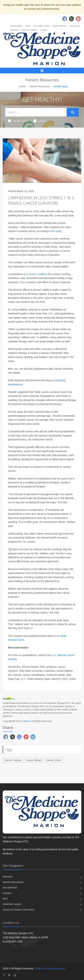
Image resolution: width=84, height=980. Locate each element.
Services (8, 877)
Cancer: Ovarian (13, 760)
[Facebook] (4, 975)
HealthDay (26, 721)
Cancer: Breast (34, 760)
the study (56, 231)
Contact (7, 893)
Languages (16, 26)
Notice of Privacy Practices (18, 910)
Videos (40, 121)
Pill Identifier (42, 26)
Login (43, 30)
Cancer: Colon (54, 760)
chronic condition (38, 274)
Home (22, 86)
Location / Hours (12, 904)
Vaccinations (10, 888)
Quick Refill (59, 26)
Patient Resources (39, 86)
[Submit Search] (73, 112)
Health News (18, 121)
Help (28, 26)
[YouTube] (15, 975)
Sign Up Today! (29, 30)
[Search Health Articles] (36, 112)
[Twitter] (9, 975)
